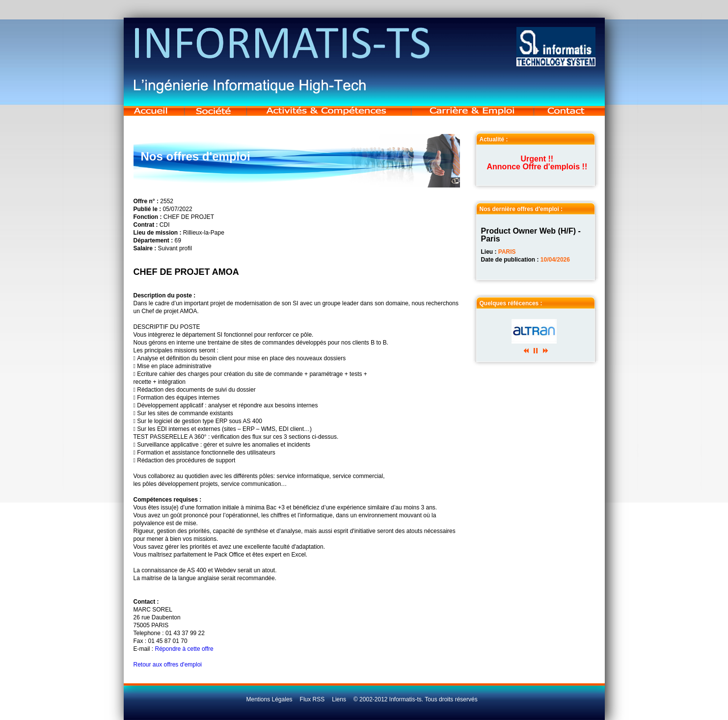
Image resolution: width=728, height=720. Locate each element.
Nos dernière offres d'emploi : (521, 209)
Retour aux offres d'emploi (168, 665)
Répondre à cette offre (184, 649)
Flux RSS (312, 699)
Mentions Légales (270, 699)
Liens (339, 699)
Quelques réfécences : (511, 303)
